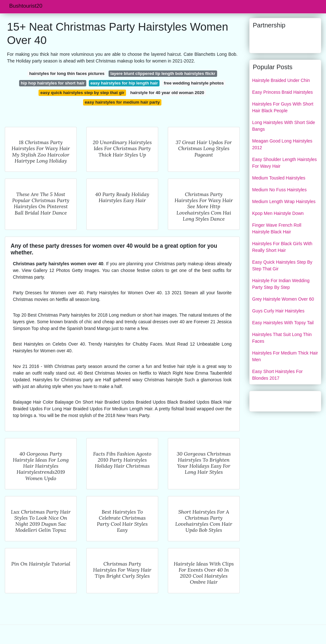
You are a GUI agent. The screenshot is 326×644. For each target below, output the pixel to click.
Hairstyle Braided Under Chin (281, 80)
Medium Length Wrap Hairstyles (284, 201)
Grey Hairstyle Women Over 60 (283, 299)
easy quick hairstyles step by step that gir (82, 93)
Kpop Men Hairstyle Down (278, 213)
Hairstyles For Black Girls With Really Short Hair (282, 247)
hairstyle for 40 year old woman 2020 (167, 93)
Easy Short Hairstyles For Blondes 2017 (277, 375)
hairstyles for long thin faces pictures (67, 73)
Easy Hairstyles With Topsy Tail (283, 323)
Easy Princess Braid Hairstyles (283, 92)
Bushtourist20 (26, 6)
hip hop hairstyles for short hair (53, 83)
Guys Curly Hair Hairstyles (278, 311)
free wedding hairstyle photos (194, 83)
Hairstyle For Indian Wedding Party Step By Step (281, 284)
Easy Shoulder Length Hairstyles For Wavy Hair (284, 163)
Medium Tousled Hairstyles (279, 178)
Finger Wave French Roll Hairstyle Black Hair (277, 228)
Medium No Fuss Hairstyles (279, 190)
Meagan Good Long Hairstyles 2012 (282, 144)
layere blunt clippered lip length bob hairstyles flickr (163, 73)
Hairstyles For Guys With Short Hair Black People (283, 107)
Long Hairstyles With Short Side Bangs (284, 126)
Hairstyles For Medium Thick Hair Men (285, 356)
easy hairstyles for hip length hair (124, 83)
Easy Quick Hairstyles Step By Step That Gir (282, 265)
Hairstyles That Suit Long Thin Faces (282, 338)
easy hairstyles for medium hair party (122, 102)
